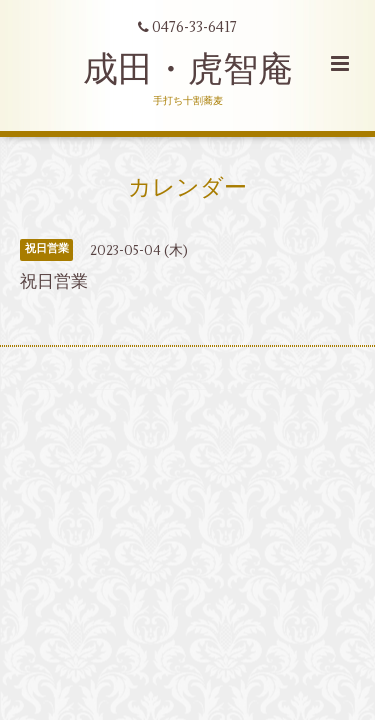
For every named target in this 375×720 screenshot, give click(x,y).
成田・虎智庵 (188, 69)
